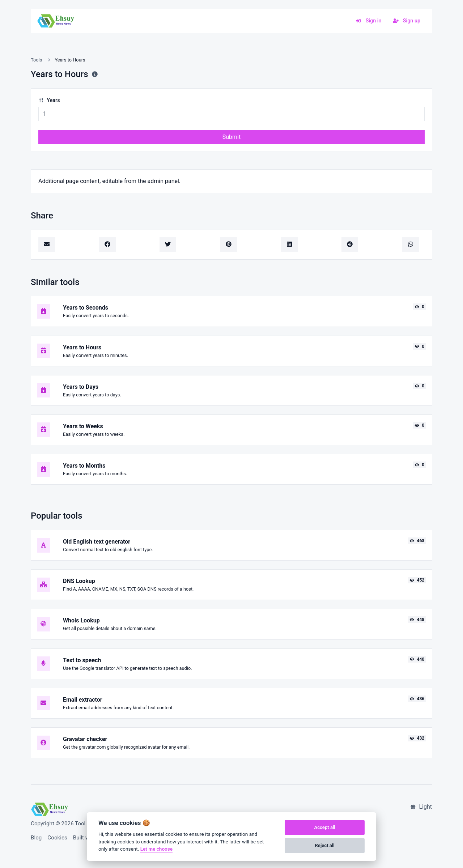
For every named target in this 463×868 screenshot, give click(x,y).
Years (49, 100)
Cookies (57, 838)
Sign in (368, 21)
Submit (231, 137)
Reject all (325, 845)
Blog (36, 838)
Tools (36, 60)
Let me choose (156, 849)
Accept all (324, 827)
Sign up (407, 21)
